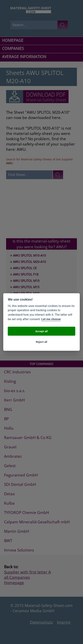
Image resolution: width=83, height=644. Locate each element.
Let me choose (51, 319)
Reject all (41, 342)
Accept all (42, 331)
